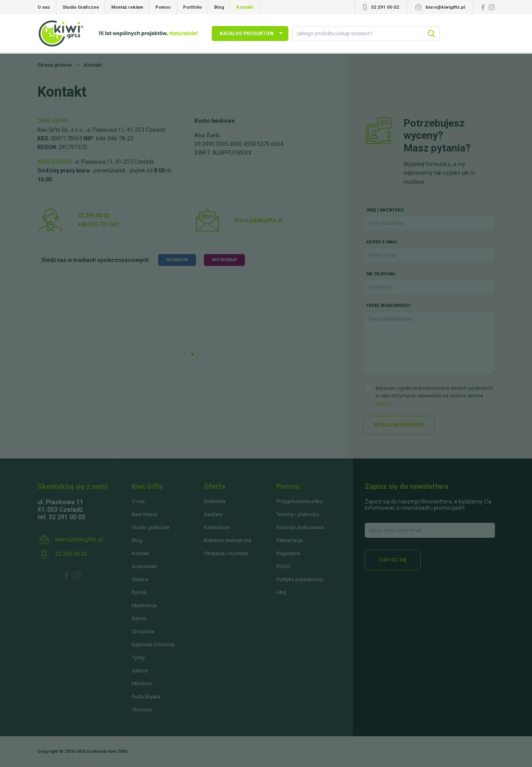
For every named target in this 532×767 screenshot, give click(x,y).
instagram (224, 260)
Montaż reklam (127, 7)
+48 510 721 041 (98, 224)
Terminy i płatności (298, 514)
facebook (177, 260)
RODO (283, 566)
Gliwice (140, 579)
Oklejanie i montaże (226, 553)
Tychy (138, 658)
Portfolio (192, 7)
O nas (44, 7)
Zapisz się (393, 560)
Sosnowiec (145, 566)
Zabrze (140, 671)
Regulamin (288, 553)
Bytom (139, 618)
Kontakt (245, 7)
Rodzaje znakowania (300, 527)
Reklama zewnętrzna (228, 540)
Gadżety (213, 514)
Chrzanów (143, 631)
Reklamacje (290, 540)
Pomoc (163, 7)
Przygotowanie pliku (300, 501)
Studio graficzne (150, 527)
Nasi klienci (145, 514)
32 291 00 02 (385, 7)
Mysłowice (144, 605)
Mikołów (142, 684)
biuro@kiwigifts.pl (445, 7)
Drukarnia (215, 501)
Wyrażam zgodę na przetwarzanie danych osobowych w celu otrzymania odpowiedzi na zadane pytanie (434, 396)
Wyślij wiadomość (399, 425)
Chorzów (142, 710)
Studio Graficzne (81, 7)
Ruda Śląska (146, 697)
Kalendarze (217, 527)
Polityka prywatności (300, 579)
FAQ (281, 592)
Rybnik (139, 592)
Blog (219, 7)
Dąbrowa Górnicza (153, 644)
